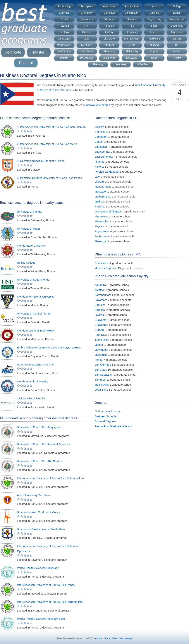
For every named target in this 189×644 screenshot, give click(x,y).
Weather (143, 64)
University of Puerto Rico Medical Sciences (43, 444)
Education (109, 19)
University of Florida (29, 212)
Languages (64, 39)
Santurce (100, 380)
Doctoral (26, 63)
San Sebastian (104, 375)
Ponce (98, 360)
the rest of (52, 100)
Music (132, 45)
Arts (154, 6)
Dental (64, 19)
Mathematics (64, 45)
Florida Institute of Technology (35, 330)
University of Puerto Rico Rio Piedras (40, 461)
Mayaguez (101, 350)
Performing (64, 51)
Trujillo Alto (101, 385)
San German (102, 365)
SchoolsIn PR (180, 92)
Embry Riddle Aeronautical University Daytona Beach (50, 347)
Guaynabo (101, 325)
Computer (109, 13)
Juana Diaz (101, 340)
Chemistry (87, 13)
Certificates (101, 263)
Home (99, 638)
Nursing (154, 45)
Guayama (100, 320)
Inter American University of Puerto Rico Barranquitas (50, 602)
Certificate (13, 52)
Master (39, 52)
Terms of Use (111, 638)
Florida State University (31, 246)
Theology (98, 64)
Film (87, 26)
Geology (64, 32)
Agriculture (109, 6)
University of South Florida (33, 280)
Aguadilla (100, 285)
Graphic (87, 32)
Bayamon (100, 300)
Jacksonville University (31, 398)
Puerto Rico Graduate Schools (113, 426)
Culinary (154, 13)
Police (177, 51)
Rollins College (26, 263)
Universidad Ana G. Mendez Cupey (39, 512)
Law (87, 39)
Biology (177, 6)
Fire (132, 26)
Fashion (64, 26)
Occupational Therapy (108, 211)
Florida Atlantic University (32, 381)
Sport (154, 58)
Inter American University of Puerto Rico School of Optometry (48, 549)
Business (64, 13)
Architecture (132, 6)
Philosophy (132, 51)
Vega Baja (101, 390)
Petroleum (87, 51)
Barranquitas (102, 295)
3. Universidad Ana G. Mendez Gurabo (41, 161)
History (109, 32)
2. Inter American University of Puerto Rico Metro (47, 144)
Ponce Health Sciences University (38, 568)
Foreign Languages (106, 172)
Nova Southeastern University (35, 364)
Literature (109, 39)
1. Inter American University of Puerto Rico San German (51, 127)
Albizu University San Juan (33, 495)
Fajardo (99, 315)
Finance (109, 26)
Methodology (125, 638)
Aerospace (87, 6)
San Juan (100, 370)
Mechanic (87, 45)
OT (177, 45)
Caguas (99, 305)
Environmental (177, 19)
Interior (154, 32)
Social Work (109, 58)
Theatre (177, 58)
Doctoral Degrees (105, 421)
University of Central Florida (34, 314)
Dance (177, 13)
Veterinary (120, 64)
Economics (87, 19)
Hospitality (132, 32)
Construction (132, 13)
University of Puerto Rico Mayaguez (39, 427)
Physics (154, 51)
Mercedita (101, 355)
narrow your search (98, 105)
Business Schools (105, 416)
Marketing (154, 39)
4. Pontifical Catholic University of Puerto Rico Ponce (49, 178)
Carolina (100, 310)
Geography (177, 26)
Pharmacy (109, 51)
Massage (177, 39)
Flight (154, 26)
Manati (99, 345)
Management (132, 39)
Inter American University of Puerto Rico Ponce (46, 585)
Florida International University (36, 297)
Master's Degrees (105, 268)
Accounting (64, 6)
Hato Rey (100, 335)
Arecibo (99, 290)
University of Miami (29, 229)
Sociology (132, 58)
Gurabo (99, 330)
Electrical (132, 19)
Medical (109, 45)
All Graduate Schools (108, 411)
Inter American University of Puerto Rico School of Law (51, 478)
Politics (64, 58)
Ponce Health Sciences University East (41, 619)
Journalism (177, 32)
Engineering (154, 19)
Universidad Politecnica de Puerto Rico (41, 529)
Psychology (87, 58)
